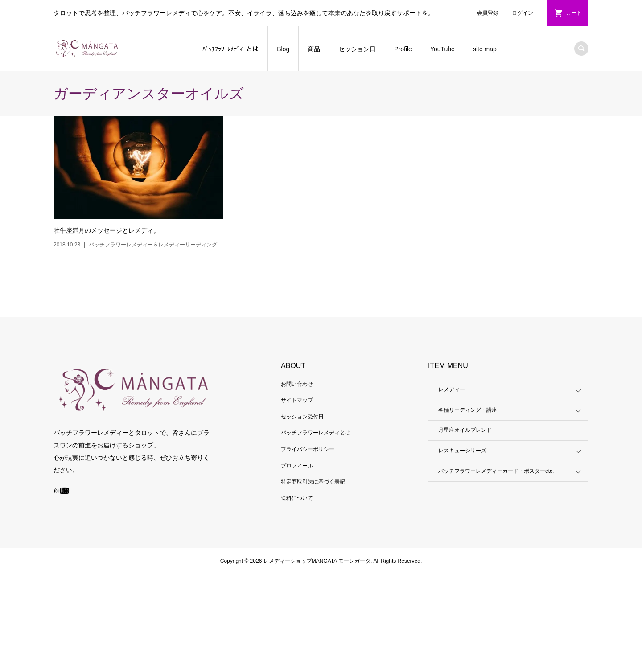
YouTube (442, 49)
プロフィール (297, 466)
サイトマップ (297, 400)
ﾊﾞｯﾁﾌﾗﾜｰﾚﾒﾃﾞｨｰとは (230, 49)
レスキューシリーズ (462, 451)
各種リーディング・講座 (468, 410)
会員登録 (488, 13)
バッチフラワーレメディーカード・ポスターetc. (496, 471)
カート (574, 13)
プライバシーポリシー (308, 449)
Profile (403, 49)
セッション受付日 (302, 417)
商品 (314, 49)
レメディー (452, 389)
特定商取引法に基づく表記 (313, 482)
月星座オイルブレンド (465, 430)
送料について (297, 498)
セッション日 (357, 49)
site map (485, 49)
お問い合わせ (297, 384)
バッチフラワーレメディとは (316, 433)
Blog (283, 49)
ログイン (523, 13)
